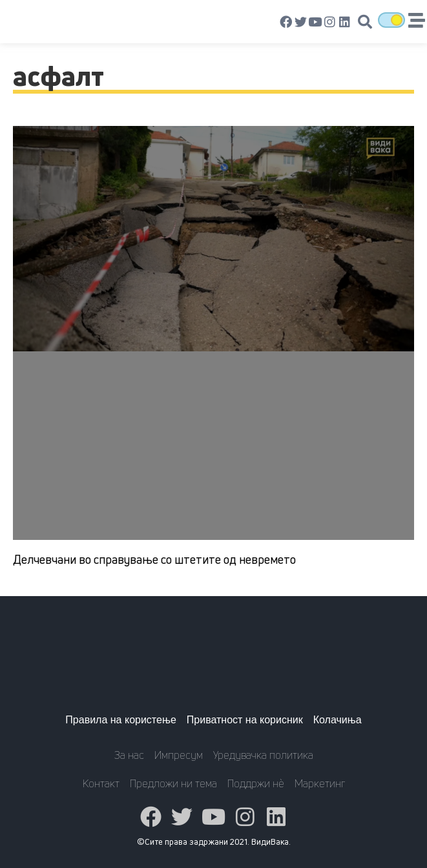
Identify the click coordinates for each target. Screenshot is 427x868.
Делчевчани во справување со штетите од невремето (154, 559)
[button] (365, 22)
